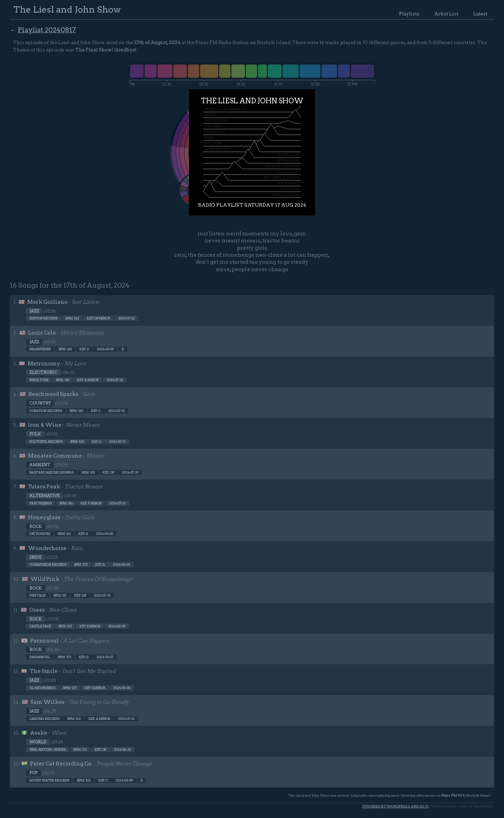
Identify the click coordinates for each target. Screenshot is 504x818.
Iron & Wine (45, 425)
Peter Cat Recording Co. (61, 764)
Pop (33, 773)
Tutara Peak (44, 487)
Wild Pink (45, 579)
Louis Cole (42, 333)
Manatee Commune (55, 456)
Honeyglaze (44, 517)
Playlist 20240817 (47, 30)
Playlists (409, 14)
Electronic (43, 372)
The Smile (44, 671)
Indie (35, 557)
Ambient (40, 465)
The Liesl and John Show (67, 9)
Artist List (446, 14)
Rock (36, 527)
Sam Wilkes (47, 702)
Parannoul (44, 641)
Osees (37, 610)
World (38, 742)
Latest (480, 14)
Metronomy (44, 364)
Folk (35, 434)
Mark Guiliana (47, 302)
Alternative (44, 496)
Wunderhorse (47, 548)
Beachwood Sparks (53, 394)
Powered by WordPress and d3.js (395, 806)
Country (40, 403)
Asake (39, 733)
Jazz (34, 311)
